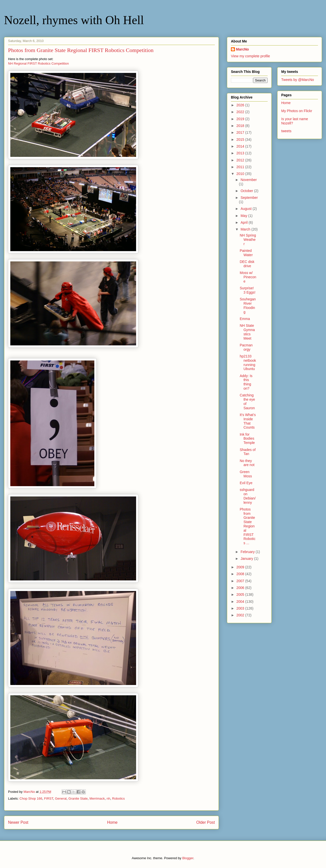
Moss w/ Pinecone (248, 277)
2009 (241, 567)
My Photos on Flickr (297, 111)
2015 (241, 140)
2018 (241, 126)
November (249, 180)
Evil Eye (246, 483)
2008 (241, 574)
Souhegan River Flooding (248, 305)
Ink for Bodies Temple (247, 439)
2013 (241, 153)
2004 (241, 602)
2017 (241, 132)
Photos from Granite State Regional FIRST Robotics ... (248, 526)
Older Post (206, 822)
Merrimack (97, 798)
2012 (241, 160)
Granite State (78, 798)
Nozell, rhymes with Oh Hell (74, 20)
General (61, 798)
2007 (241, 581)
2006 (241, 588)
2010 (241, 174)
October (247, 191)
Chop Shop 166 (31, 798)
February (248, 552)
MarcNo (242, 49)
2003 (241, 608)
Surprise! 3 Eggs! (248, 290)
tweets (286, 131)
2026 (241, 105)
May (244, 216)
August (246, 209)
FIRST (49, 798)
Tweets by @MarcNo (298, 80)
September (249, 198)
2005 (241, 595)
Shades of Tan (248, 452)
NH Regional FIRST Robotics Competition (38, 63)
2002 (241, 615)
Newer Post (18, 822)
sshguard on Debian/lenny (248, 496)
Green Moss (246, 474)
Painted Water (246, 253)
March (246, 229)
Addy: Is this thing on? (246, 382)
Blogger (188, 858)
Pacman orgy (246, 347)
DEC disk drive (247, 264)
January (247, 559)
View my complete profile (250, 56)
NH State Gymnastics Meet (247, 332)
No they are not (247, 463)
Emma (245, 319)
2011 (241, 167)
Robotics (118, 798)
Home (112, 822)
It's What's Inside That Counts (248, 421)
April (244, 222)
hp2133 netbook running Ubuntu (248, 362)
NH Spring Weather (248, 240)
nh (108, 798)
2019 (241, 119)
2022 (241, 112)
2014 (241, 146)
